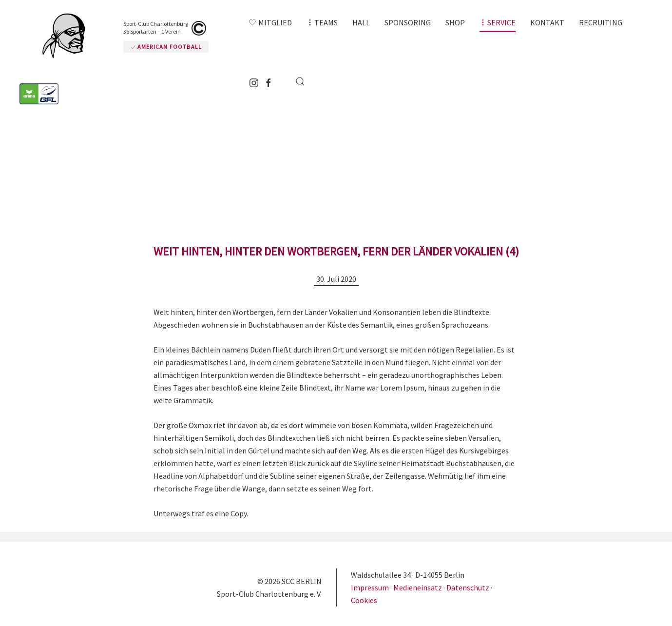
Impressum (371, 587)
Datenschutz (468, 587)
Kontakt (547, 22)
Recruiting (601, 22)
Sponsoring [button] (408, 22)
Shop (455, 22)
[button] (322, 22)
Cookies (364, 600)
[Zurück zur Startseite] (68, 36)
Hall (361, 22)
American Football (166, 47)
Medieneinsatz (418, 587)
